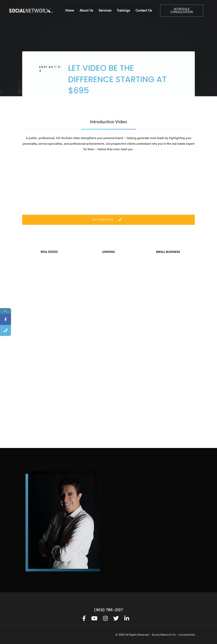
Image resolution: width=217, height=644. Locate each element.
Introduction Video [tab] (108, 122)
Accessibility (187, 635)
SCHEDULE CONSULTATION (182, 11)
